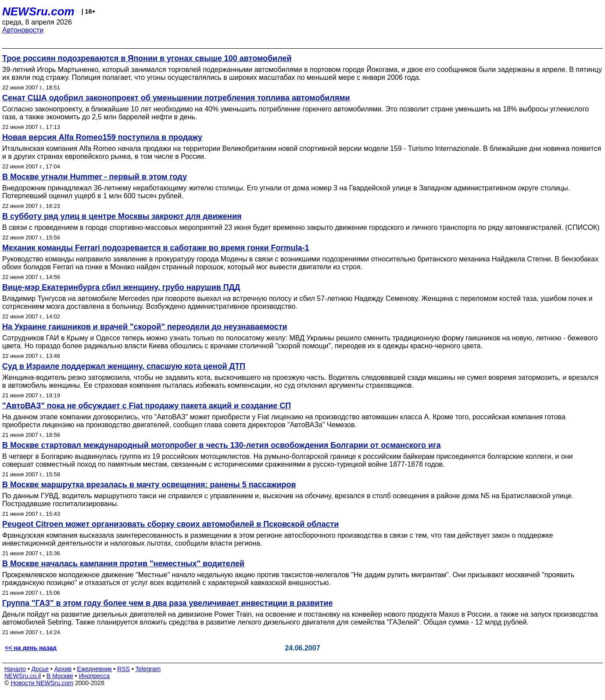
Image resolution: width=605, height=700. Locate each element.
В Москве (60, 676)
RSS (124, 669)
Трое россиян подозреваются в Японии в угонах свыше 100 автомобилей (147, 58)
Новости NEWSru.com (42, 683)
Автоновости (23, 30)
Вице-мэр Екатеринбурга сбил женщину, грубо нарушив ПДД (121, 287)
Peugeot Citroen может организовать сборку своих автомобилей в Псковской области (170, 524)
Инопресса (95, 676)
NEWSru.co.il (23, 676)
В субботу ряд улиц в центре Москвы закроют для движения (122, 216)
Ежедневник (95, 669)
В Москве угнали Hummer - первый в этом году (95, 177)
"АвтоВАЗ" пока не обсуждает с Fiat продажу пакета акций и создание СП (147, 406)
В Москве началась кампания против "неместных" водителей (123, 564)
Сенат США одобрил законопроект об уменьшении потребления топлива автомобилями (176, 98)
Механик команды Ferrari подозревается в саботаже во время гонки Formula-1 (156, 248)
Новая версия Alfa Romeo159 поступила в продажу (102, 137)
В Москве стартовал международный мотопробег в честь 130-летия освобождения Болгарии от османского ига (222, 445)
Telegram (148, 669)
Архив (63, 669)
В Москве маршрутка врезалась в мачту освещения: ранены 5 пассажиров (149, 485)
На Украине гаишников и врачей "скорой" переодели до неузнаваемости (145, 327)
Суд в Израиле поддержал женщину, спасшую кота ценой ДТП (124, 366)
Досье (40, 669)
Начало (15, 669)
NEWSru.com (38, 11)
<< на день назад (31, 648)
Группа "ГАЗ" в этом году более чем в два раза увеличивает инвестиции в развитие (167, 603)
